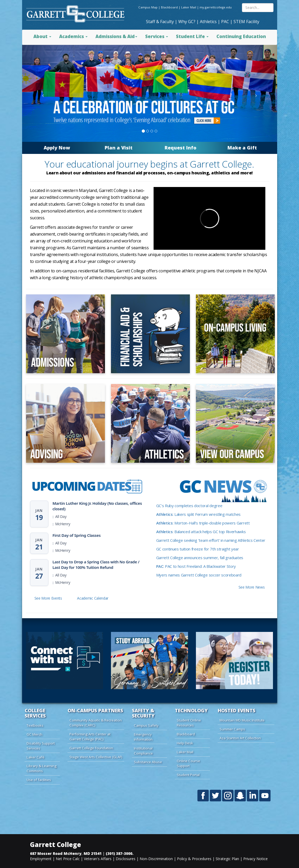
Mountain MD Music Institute (242, 720)
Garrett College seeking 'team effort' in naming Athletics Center (211, 540)
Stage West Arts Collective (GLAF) (96, 757)
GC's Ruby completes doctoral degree (189, 506)
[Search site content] (258, 8)
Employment (41, 859)
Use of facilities (39, 780)
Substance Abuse (148, 762)
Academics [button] (73, 36)
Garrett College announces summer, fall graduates (200, 558)
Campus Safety (146, 725)
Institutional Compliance (143, 751)
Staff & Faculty (160, 22)
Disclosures (126, 859)
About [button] (42, 36)
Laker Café (36, 757)
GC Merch (34, 734)
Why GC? (187, 22)
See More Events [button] (48, 598)
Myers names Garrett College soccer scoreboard (199, 575)
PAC (225, 22)
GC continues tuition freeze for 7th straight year (198, 549)
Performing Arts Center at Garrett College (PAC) (90, 737)
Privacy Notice (255, 859)
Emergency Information (143, 737)
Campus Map (148, 7)
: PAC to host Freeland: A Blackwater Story (196, 566)
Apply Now (57, 148)
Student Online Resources (189, 723)
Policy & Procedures (194, 859)
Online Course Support (188, 763)
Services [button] (157, 36)
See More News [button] (252, 587)
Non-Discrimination (156, 859)
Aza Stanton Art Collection (240, 738)
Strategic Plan (227, 859)
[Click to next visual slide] (257, 93)
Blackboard (169, 7)
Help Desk (185, 743)
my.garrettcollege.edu (216, 7)
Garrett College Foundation (91, 748)
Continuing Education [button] (241, 36)
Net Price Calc (68, 859)
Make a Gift (242, 148)
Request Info (181, 148)
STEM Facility (246, 22)
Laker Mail (189, 7)
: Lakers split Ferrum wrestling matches (199, 514)
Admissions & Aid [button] (116, 36)
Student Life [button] (192, 36)
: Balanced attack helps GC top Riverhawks (201, 532)
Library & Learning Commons (42, 768)
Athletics (208, 22)
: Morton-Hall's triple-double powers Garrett (203, 523)
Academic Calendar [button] (93, 598)
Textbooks (35, 725)
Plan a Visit (119, 148)
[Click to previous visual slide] (42, 93)
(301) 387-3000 (119, 853)
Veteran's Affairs (98, 859)
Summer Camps (232, 729)
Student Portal (188, 775)
